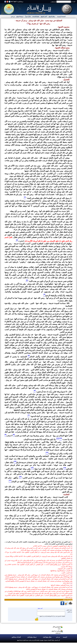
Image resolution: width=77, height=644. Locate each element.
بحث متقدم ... (53, 2)
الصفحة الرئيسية (61, 17)
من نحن (13, 17)
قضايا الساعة (36, 17)
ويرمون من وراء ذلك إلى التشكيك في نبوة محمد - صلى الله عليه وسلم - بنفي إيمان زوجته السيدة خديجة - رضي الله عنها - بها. (38, 43)
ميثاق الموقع (52, 17)
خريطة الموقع (20, 17)
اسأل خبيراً (28, 17)
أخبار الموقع (44, 17)
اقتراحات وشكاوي (16, 637)
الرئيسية (65, 637)
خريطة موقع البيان (32, 637)
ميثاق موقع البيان (47, 637)
